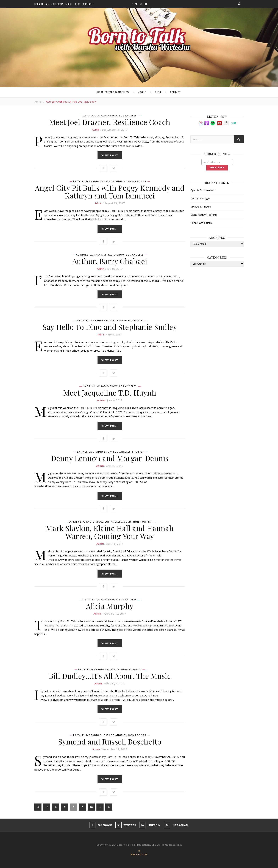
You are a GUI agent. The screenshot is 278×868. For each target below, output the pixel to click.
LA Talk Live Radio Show (100, 116)
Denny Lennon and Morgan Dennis (110, 458)
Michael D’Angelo (201, 206)
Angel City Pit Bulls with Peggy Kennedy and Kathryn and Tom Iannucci (110, 192)
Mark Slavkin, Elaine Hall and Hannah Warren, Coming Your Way (110, 532)
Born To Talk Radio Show (49, 4)
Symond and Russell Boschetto (110, 741)
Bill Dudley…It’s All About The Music (110, 676)
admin (96, 130)
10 (91, 807)
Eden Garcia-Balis (201, 223)
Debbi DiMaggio (200, 198)
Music (128, 522)
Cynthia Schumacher (202, 190)
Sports (137, 321)
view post (110, 155)
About (69, 4)
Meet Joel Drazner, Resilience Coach (110, 122)
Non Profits (137, 181)
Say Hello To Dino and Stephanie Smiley (110, 327)
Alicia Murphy (110, 606)
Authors (82, 255)
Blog (78, 4)
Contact (88, 4)
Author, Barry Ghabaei (110, 261)
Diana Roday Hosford (204, 215)
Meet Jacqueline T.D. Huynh (110, 393)
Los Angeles (128, 116)
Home (38, 102)
